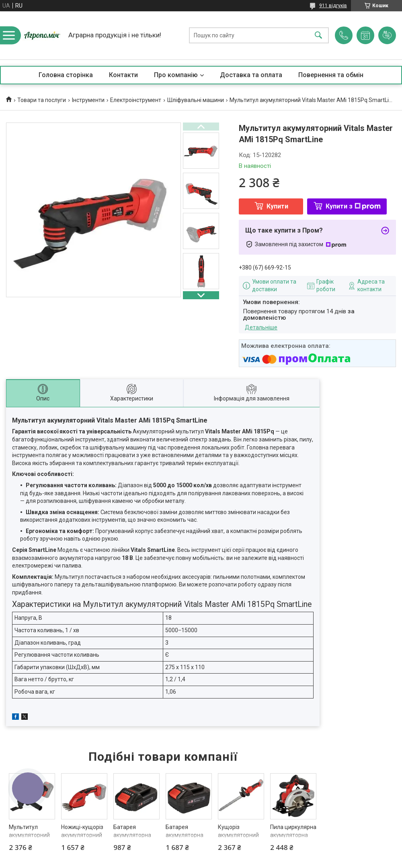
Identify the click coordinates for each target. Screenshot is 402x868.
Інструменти (88, 100)
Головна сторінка (66, 75)
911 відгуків (333, 6)
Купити (277, 206)
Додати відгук (387, 35)
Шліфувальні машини (196, 100)
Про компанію (176, 75)
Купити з (353, 206)
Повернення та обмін (331, 75)
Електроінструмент (136, 100)
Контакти (123, 75)
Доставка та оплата (251, 75)
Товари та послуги (42, 100)
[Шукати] (318, 36)
